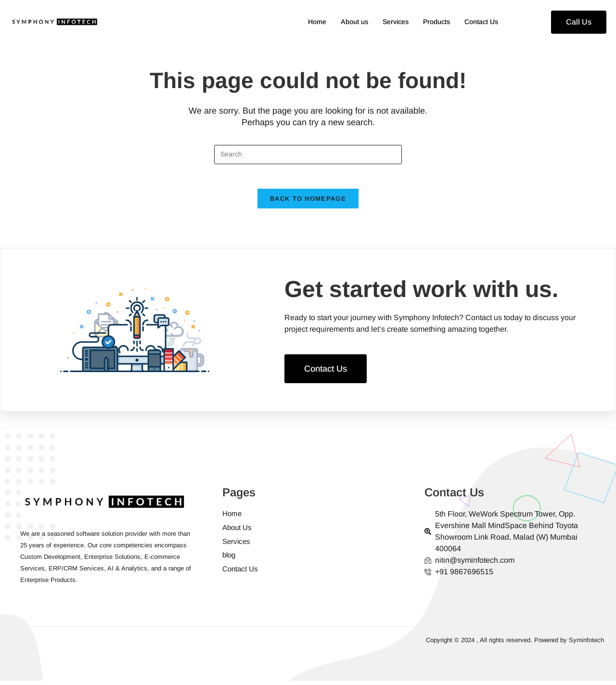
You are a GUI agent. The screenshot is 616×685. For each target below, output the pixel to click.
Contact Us (480, 22)
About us (345, 22)
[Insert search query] (308, 155)
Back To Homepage (308, 203)
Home (306, 22)
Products (432, 22)
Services (389, 22)
